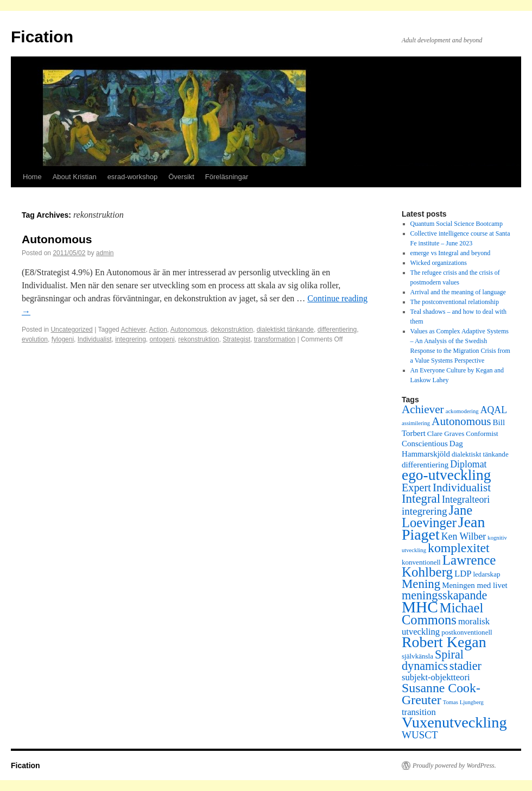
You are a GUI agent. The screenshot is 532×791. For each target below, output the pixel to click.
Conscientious (425, 444)
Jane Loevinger (437, 516)
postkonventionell (467, 632)
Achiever (133, 330)
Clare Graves (446, 434)
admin (105, 253)
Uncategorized (71, 330)
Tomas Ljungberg (463, 702)
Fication (42, 37)
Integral (421, 499)
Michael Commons (442, 614)
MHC (420, 607)
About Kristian (75, 177)
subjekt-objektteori (436, 677)
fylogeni (63, 339)
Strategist (236, 339)
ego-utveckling (446, 475)
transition (419, 712)
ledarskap (486, 574)
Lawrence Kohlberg (449, 566)
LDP (463, 574)
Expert (416, 488)
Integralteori (466, 499)
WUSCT (420, 735)
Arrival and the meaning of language (458, 292)
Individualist (95, 339)
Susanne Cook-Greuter (441, 694)
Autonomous (57, 239)
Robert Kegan (444, 642)
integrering (131, 339)
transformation (275, 339)
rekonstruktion (198, 339)
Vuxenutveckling (454, 722)
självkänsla (417, 656)
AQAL (494, 410)
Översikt (181, 177)
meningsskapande (444, 595)
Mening (421, 584)
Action (158, 330)
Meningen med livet (475, 585)
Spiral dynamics (433, 660)
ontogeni (162, 339)
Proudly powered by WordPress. (454, 765)
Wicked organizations (439, 263)
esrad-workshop (133, 177)
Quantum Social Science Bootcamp (457, 224)
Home (32, 177)
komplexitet (459, 548)
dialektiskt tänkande (285, 330)
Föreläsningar (227, 177)
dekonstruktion (232, 330)
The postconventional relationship (455, 302)
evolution (35, 339)
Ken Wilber (464, 536)
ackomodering (462, 411)
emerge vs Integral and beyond (451, 253)
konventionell (421, 562)
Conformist (482, 434)
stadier (465, 666)
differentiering (337, 330)
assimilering (416, 423)
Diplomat (468, 464)
